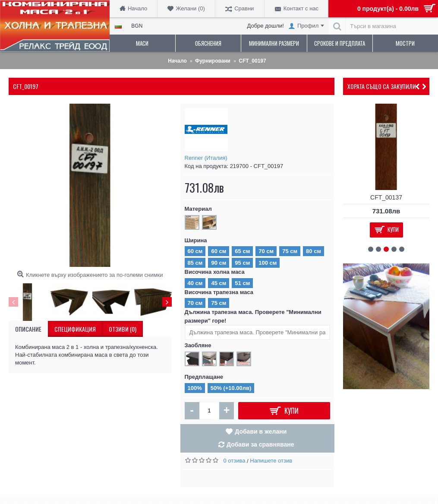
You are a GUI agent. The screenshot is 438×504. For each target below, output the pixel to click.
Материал (198, 209)
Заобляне (198, 345)
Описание (28, 329)
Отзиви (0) (123, 329)
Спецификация (75, 329)
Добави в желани (261, 431)
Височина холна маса (215, 272)
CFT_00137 (386, 197)
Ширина (196, 240)
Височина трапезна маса (219, 292)
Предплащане (204, 377)
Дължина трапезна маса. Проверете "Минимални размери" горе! (253, 316)
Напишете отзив (271, 461)
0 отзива (235, 461)
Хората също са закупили (382, 86)
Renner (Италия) (206, 158)
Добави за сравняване (260, 444)
